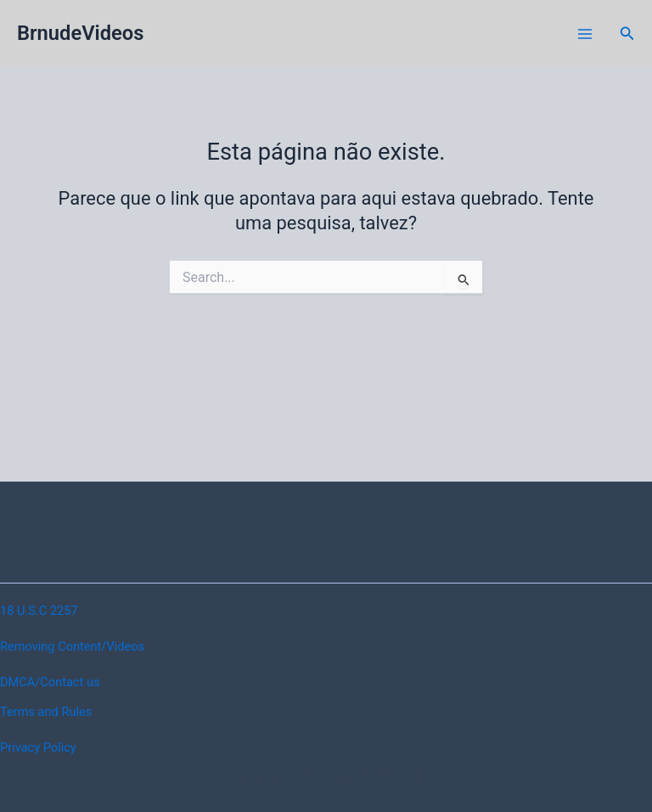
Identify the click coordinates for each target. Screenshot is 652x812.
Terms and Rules (46, 712)
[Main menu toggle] (585, 34)
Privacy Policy (38, 747)
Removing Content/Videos (72, 646)
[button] (627, 34)
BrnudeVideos (80, 33)
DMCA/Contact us (50, 682)
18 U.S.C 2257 (39, 611)
